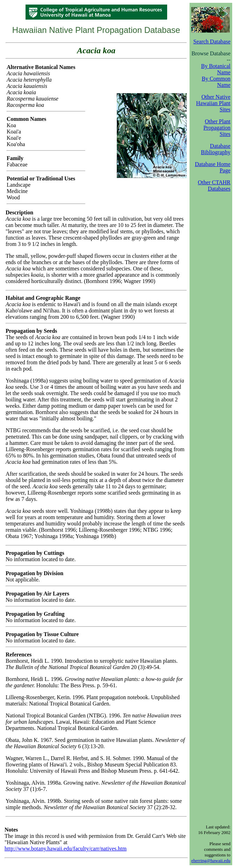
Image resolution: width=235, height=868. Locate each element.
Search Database (212, 42)
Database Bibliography (216, 149)
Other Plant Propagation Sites (217, 128)
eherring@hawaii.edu (211, 860)
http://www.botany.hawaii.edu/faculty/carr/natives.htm (66, 849)
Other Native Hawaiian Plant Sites (213, 103)
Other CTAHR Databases (214, 185)
